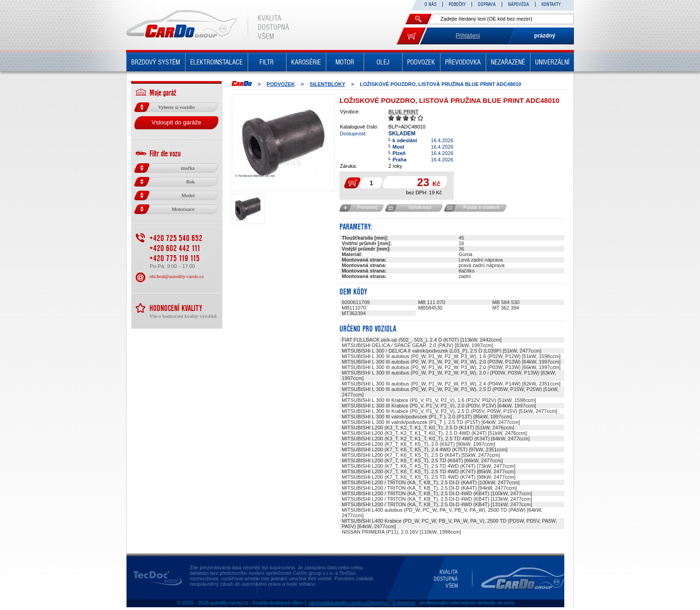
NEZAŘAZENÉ (508, 62)
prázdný (545, 36)
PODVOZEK (421, 62)
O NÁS (430, 4)
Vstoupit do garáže (176, 122)
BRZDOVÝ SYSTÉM (156, 62)
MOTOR (345, 62)
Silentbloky (327, 84)
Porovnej (367, 207)
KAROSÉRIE (306, 62)
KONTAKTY (551, 4)
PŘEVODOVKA (463, 62)
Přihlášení (468, 36)
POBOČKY (457, 4)
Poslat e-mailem (481, 207)
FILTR (267, 62)
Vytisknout (419, 207)
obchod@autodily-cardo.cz (177, 276)
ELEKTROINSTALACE (216, 62)
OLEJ (383, 62)
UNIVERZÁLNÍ (552, 62)
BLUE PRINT (403, 112)
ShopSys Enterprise (392, 603)
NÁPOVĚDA (519, 4)
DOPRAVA (487, 4)
